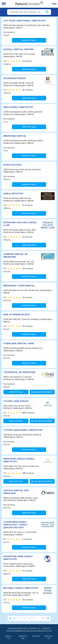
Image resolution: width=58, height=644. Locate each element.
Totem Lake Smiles (16, 401)
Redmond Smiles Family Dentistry (19, 460)
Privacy (36, 636)
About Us (9, 637)
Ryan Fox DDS (12, 165)
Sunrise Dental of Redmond (16, 255)
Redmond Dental (15, 136)
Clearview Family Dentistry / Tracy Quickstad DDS (16, 525)
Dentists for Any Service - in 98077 (28, 12)
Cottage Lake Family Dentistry (25, 21)
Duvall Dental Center (18, 49)
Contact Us (49, 637)
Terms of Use (23, 637)
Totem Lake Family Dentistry (23, 430)
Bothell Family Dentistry (21, 588)
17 (43, 618)
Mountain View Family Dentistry (18, 558)
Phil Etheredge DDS (17, 314)
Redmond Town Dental (19, 286)
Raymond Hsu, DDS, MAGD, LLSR (20, 224)
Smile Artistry (13, 193)
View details (29, 40)
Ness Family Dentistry (18, 107)
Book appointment (42, 392)
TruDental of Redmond (19, 372)
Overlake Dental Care (19, 343)
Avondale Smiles (15, 78)
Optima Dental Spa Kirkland (16, 492)
